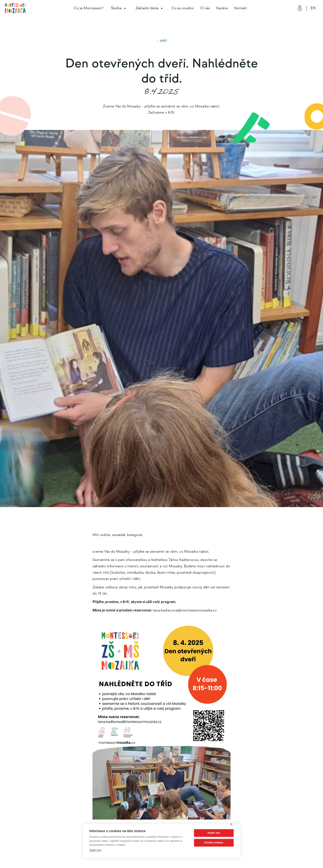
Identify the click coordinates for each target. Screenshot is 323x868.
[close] (231, 824)
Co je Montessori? (89, 8)
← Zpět (161, 41)
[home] (15, 8)
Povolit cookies (214, 843)
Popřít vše (214, 833)
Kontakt (241, 8)
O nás (205, 8)
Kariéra (222, 8)
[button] (119, 8)
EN (313, 8)
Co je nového (183, 8)
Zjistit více (95, 850)
